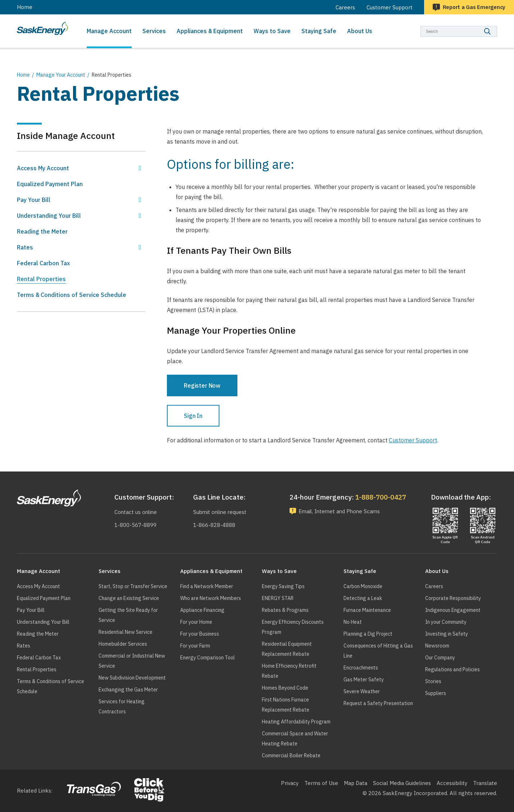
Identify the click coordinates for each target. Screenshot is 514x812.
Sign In (193, 416)
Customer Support (413, 440)
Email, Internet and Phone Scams (342, 511)
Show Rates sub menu (140, 247)
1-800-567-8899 (135, 525)
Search (497, 26)
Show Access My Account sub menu (140, 168)
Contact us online (136, 512)
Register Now (202, 385)
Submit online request (220, 512)
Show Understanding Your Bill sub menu (140, 216)
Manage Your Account (61, 75)
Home (25, 7)
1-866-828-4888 (213, 525)
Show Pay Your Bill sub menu (140, 200)
